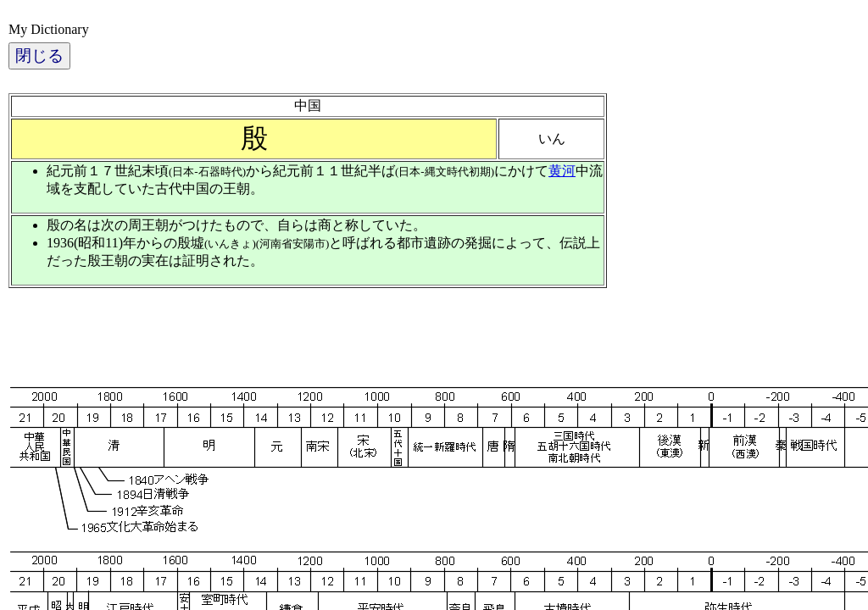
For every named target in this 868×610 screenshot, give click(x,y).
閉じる (39, 55)
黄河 (562, 171)
